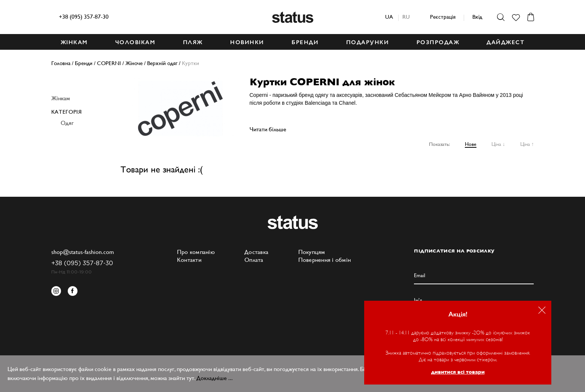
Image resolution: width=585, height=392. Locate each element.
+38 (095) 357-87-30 (84, 17)
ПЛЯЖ (193, 42)
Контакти (189, 260)
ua (389, 17)
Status (293, 17)
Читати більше (268, 129)
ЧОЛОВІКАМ (135, 42)
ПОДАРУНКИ (368, 42)
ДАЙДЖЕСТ (505, 42)
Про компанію (196, 252)
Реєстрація (443, 17)
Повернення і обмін (325, 260)
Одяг (67, 123)
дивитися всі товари (458, 372)
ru (406, 17)
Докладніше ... (215, 378)
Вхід (477, 17)
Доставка (256, 252)
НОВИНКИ (247, 42)
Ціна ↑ (527, 144)
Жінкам (61, 98)
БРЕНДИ (305, 42)
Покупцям (312, 252)
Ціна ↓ (498, 144)
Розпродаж (438, 42)
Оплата (254, 260)
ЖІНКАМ (74, 42)
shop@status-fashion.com (83, 252)
